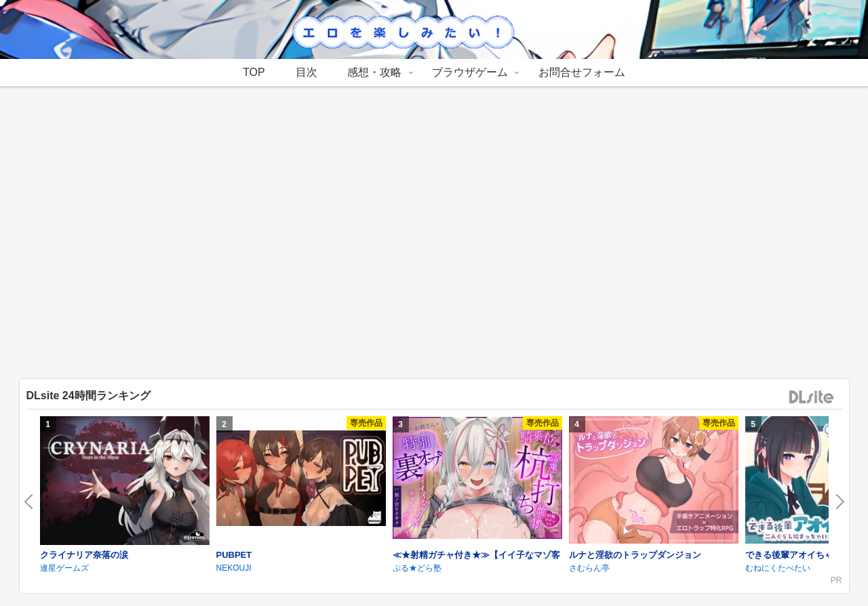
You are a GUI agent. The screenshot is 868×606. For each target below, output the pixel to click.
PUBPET (234, 555)
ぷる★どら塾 (417, 568)
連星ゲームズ (64, 568)
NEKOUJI (234, 568)
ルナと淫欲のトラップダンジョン (635, 555)
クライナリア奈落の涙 (84, 555)
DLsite (812, 398)
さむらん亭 (589, 568)
